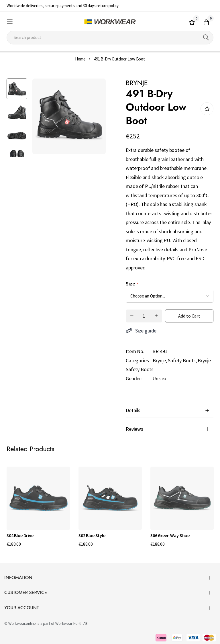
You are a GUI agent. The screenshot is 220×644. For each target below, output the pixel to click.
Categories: (138, 360)
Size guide (141, 331)
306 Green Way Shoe (170, 535)
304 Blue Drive (20, 535)
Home (80, 59)
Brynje (159, 360)
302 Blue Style (92, 535)
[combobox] (110, 38)
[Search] (206, 38)
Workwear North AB (71, 623)
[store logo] (110, 22)
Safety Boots (182, 360)
